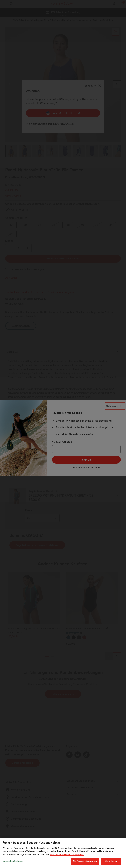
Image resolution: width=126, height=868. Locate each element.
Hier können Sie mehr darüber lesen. (67, 855)
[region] (63, 853)
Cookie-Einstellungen (13, 861)
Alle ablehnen (111, 861)
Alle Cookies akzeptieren (85, 861)
